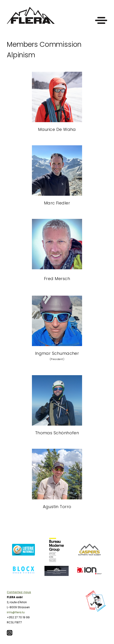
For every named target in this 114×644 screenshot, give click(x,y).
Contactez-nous (19, 592)
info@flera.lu (16, 612)
